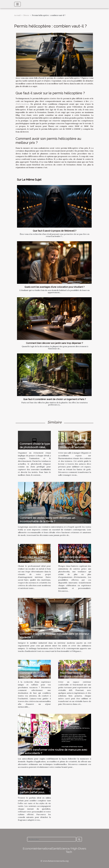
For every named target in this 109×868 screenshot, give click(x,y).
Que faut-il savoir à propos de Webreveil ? (55, 231)
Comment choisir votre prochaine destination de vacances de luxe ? (34, 676)
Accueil (17, 15)
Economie (29, 849)
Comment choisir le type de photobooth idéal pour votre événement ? (35, 447)
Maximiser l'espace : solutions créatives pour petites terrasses (75, 676)
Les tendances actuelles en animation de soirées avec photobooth (75, 560)
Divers (26, 15)
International (44, 849)
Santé (56, 849)
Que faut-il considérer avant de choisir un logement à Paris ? (55, 399)
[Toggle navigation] (17, 4)
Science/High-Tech (69, 850)
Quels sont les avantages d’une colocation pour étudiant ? (54, 287)
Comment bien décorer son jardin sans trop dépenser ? (54, 343)
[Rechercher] (51, 839)
